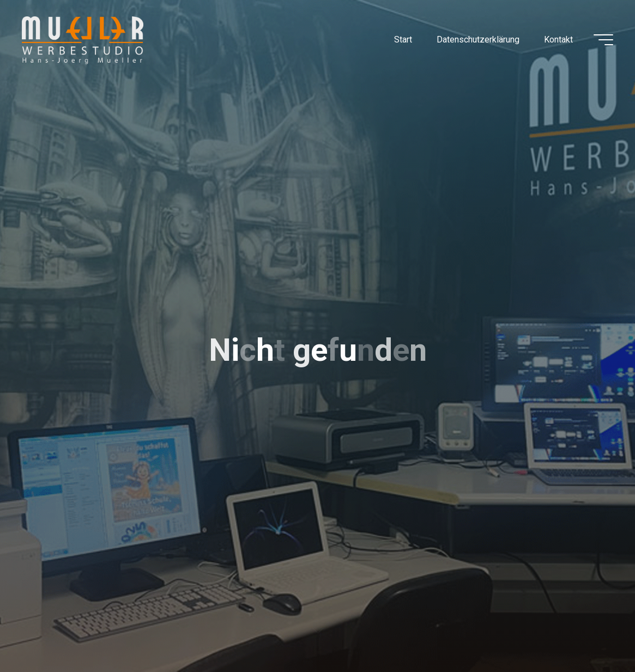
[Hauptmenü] (603, 40)
